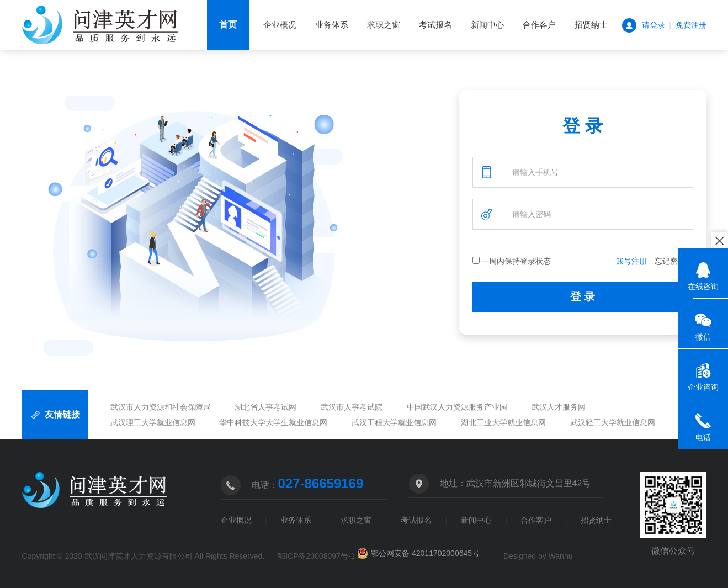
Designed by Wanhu (538, 556)
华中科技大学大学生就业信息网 (273, 422)
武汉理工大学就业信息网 (153, 422)
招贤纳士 (591, 25)
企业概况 (280, 25)
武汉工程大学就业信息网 (394, 422)
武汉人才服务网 (559, 407)
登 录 (583, 296)
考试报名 (435, 25)
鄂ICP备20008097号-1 (316, 556)
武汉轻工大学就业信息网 (613, 422)
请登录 (653, 25)
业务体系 (332, 25)
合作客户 (539, 25)
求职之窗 (384, 25)
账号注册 (631, 261)
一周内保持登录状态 (512, 261)
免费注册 (691, 25)
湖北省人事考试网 (265, 407)
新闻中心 (487, 25)
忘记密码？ (674, 261)
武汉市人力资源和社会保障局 (161, 407)
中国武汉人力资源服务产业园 (457, 407)
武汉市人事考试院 (352, 407)
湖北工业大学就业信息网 (503, 422)
